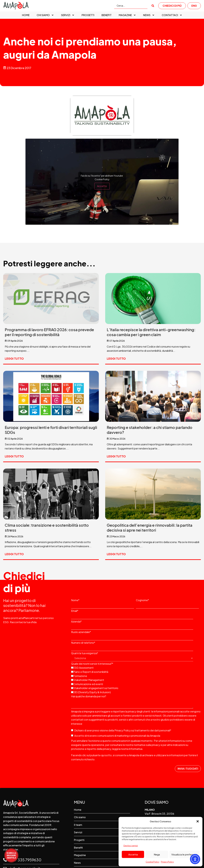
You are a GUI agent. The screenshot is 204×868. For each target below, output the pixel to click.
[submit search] (153, 6)
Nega (157, 854)
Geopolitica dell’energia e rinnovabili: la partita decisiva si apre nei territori (150, 528)
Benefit (107, 15)
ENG (194, 6)
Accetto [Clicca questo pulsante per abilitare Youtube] (102, 186)
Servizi (68, 15)
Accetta (133, 854)
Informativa (136, 749)
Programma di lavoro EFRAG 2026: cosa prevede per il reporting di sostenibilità (49, 332)
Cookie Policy (152, 862)
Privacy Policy (167, 862)
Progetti (88, 15)
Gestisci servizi (131, 846)
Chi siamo (45, 15)
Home (26, 15)
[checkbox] (135, 680)
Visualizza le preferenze (184, 854)
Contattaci (172, 15)
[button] (198, 821)
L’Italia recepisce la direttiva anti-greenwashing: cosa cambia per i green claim (151, 332)
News (149, 15)
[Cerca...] (131, 6)
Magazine (127, 15)
